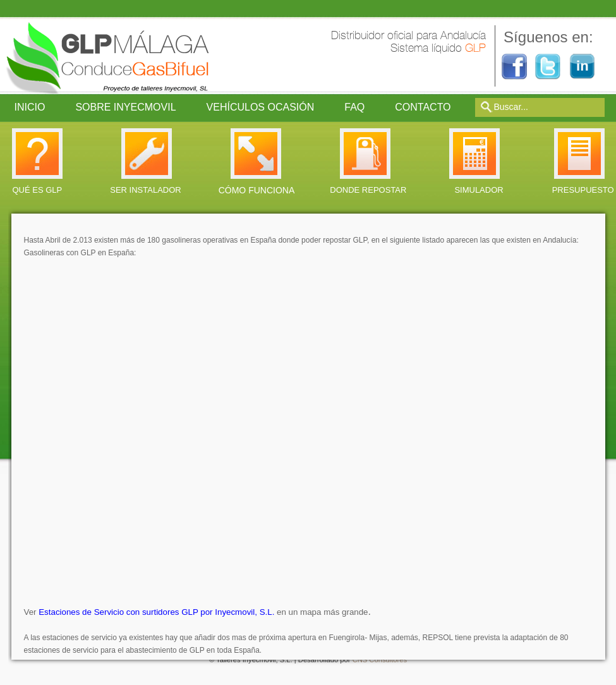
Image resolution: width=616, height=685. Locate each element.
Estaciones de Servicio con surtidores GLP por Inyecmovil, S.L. (156, 612)
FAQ (354, 107)
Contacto (423, 107)
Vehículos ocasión (261, 107)
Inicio (30, 107)
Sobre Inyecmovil (125, 107)
